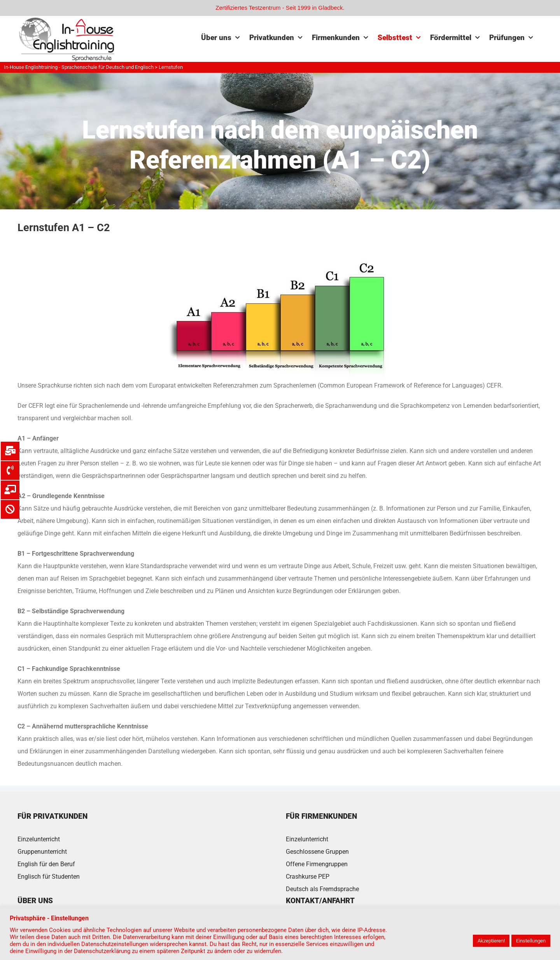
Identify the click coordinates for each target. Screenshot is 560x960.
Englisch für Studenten (49, 877)
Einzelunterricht (39, 839)
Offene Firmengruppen (317, 864)
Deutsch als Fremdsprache (322, 889)
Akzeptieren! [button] (491, 941)
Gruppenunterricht (42, 852)
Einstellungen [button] (531, 941)
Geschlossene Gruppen (317, 852)
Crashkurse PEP (308, 877)
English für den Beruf (46, 864)
